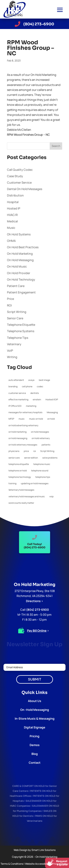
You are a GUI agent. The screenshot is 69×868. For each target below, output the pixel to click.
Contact (35, 763)
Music (11, 228)
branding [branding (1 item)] (13, 386)
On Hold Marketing (20, 254)
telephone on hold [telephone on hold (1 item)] (18, 471)
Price (10, 299)
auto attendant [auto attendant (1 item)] (16, 380)
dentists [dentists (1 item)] (35, 393)
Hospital (13, 202)
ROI (9, 305)
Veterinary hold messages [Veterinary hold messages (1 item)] (21, 490)
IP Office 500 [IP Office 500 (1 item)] (15, 406)
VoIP (10, 351)
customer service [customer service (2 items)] (17, 393)
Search (56, 146)
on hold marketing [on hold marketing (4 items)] (17, 432)
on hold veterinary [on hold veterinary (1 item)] (41, 438)
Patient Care (16, 286)
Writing (12, 357)
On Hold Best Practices (23, 247)
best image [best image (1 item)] (44, 380)
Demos (35, 745)
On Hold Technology (21, 279)
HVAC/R (12, 215)
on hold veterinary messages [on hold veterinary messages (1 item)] (23, 445)
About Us (35, 701)
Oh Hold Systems (19, 234)
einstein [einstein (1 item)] (37, 399)
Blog (35, 754)
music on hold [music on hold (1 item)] (36, 419)
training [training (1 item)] (12, 483)
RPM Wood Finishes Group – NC (28, 135)
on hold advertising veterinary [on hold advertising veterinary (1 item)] (23, 425)
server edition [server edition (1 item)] (31, 458)
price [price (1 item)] (26, 451)
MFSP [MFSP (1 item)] (11, 419)
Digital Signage (35, 727)
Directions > (34, 601)
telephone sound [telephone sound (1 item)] (40, 471)
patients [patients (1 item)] (46, 445)
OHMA (11, 241)
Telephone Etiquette (21, 325)
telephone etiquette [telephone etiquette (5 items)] (19, 464)
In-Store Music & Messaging (35, 719)
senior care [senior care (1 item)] (14, 458)
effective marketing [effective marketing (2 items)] (18, 399)
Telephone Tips (18, 338)
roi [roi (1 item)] (35, 451)
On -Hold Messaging (35, 710)
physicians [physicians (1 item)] (14, 451)
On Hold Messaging (20, 260)
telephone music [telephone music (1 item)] (42, 464)
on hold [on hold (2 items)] (51, 419)
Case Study (15, 176)
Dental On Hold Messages (25, 189)
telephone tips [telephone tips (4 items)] (43, 477)
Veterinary (14, 344)
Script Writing (17, 312)
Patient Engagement (21, 292)
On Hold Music (17, 266)
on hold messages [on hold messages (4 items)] (40, 432)
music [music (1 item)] (22, 419)
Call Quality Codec (20, 170)
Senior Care (15, 318)
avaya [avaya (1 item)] (31, 380)
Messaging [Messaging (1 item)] (52, 412)
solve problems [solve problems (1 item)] (50, 458)
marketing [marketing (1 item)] (31, 406)
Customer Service (19, 183)
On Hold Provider (19, 273)
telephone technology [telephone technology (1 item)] (20, 477)
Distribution (15, 195)
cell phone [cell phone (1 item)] (27, 386)
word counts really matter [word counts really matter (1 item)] (21, 503)
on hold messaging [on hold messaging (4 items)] (18, 438)
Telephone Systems (21, 331)
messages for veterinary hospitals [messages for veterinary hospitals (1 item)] (25, 412)
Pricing (34, 736)
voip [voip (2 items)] (51, 496)
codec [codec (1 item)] (40, 386)
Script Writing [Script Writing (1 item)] (47, 451)
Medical (12, 221)
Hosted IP (14, 208)
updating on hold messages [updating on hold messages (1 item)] (35, 483)
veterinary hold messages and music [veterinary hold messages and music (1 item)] (27, 496)
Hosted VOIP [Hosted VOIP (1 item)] (52, 399)
